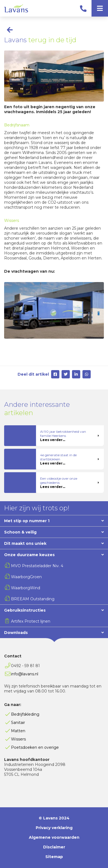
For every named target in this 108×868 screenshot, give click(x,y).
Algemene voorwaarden (54, 837)
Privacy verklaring (54, 828)
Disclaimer (54, 847)
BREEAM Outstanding (33, 599)
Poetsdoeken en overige (35, 747)
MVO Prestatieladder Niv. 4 (37, 566)
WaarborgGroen (26, 577)
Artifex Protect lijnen (31, 621)
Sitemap (54, 857)
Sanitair (18, 723)
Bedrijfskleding (25, 714)
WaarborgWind (26, 588)
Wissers (18, 739)
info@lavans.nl (25, 674)
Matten (18, 731)
